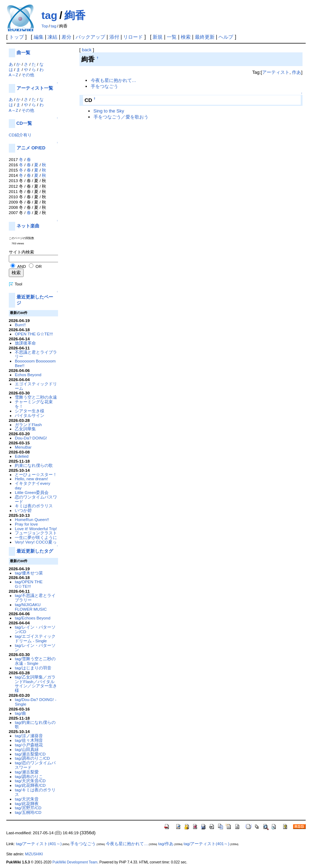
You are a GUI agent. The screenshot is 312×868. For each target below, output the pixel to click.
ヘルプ (226, 37)
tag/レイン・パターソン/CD (35, 629)
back (87, 50)
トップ (17, 37)
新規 (158, 37)
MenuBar (23, 447)
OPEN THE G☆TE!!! (34, 334)
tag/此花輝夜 (27, 803)
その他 (28, 75)
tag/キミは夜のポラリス (35, 792)
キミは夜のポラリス (34, 506)
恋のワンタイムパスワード (36, 499)
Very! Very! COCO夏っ (36, 542)
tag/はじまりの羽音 (33, 668)
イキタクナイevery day (33, 486)
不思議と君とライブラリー (36, 354)
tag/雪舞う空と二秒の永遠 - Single (35, 661)
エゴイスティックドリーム (36, 386)
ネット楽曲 (28, 226)
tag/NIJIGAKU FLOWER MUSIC (31, 607)
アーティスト (276, 72)
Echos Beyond (28, 375)
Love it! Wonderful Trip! (36, 529)
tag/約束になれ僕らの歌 (35, 725)
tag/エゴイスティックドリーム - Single (35, 638)
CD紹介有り (20, 135)
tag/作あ (166, 844)
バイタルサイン (30, 415)
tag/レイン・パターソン (35, 648)
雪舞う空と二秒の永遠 (36, 397)
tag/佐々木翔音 (29, 740)
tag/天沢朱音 (27, 799)
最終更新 (205, 37)
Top (45, 26)
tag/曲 (20, 713)
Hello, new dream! (31, 479)
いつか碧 (23, 510)
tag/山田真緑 (27, 749)
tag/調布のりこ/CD (32, 758)
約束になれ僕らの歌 (34, 465)
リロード (133, 37)
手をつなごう (104, 86)
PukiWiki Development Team (75, 862)
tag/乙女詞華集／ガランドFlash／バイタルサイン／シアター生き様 (36, 684)
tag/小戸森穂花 (29, 745)
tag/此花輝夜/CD (30, 785)
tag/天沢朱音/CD (30, 781)
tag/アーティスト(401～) (39, 844)
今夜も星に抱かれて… (114, 80)
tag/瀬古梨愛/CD (30, 754)
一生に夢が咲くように (36, 537)
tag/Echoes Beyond (33, 618)
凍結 (52, 37)
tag (49, 15)
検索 (186, 37)
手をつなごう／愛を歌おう (121, 117)
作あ (297, 72)
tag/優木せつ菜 (29, 573)
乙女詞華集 (25, 429)
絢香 (75, 15)
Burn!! (20, 325)
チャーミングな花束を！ (34, 404)
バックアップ (90, 37)
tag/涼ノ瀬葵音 (29, 736)
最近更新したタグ (35, 551)
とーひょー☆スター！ (36, 474)
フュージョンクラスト (36, 533)
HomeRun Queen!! (32, 519)
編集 (39, 37)
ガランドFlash (28, 425)
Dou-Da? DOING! (31, 438)
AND (22, 266)
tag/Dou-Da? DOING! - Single (36, 702)
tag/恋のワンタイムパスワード (35, 765)
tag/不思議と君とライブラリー (35, 598)
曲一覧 (23, 53)
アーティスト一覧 (35, 88)
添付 (114, 37)
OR (39, 266)
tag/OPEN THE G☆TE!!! (29, 584)
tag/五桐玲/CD (28, 812)
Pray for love (26, 524)
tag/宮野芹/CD (28, 808)
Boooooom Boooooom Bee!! (35, 363)
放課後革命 (25, 343)
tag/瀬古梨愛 (27, 772)
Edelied (22, 456)
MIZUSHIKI (34, 854)
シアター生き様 (30, 411)
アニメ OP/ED (31, 148)
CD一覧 (24, 123)
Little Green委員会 (32, 492)
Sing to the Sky (109, 111)
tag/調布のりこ (29, 776)
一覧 (172, 37)
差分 (66, 37)
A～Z (14, 75)
